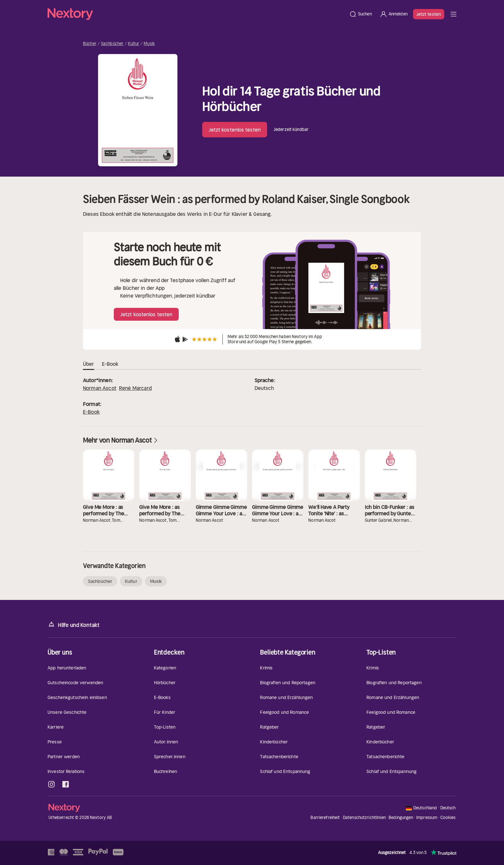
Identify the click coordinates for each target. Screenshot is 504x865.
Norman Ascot (100, 388)
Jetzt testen (429, 14)
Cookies (448, 818)
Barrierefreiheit (325, 818)
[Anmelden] (394, 14)
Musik (149, 44)
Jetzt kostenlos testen (235, 130)
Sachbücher (112, 44)
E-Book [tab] (110, 364)
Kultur (134, 44)
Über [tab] (89, 364)
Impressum (427, 818)
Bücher (90, 44)
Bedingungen (401, 818)
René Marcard (135, 388)
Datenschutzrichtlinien (364, 818)
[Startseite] (196, 14)
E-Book (91, 412)
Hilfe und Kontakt (74, 625)
